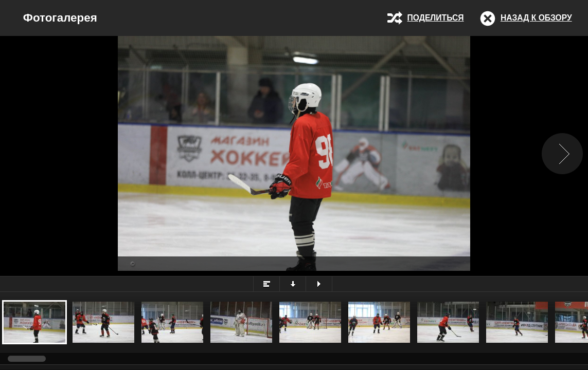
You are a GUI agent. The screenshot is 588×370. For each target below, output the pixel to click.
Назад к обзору (536, 18)
